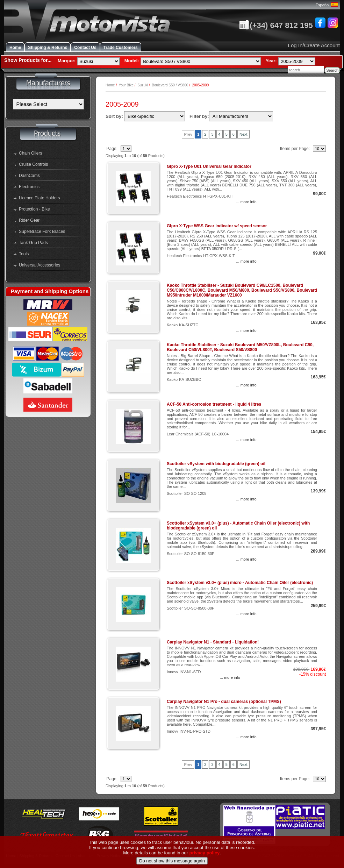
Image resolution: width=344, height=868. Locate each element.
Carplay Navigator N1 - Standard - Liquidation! (213, 642)
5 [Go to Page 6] (227, 134)
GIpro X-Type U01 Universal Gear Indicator (209, 166)
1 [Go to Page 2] (198, 134)
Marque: (67, 61)
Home (15, 48)
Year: (271, 61)
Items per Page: (296, 149)
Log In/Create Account (314, 45)
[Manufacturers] (48, 104)
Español (327, 5)
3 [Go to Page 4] (212, 134)
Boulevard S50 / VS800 (170, 85)
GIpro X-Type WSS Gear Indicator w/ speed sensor (217, 226)
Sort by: (114, 116)
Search (332, 70)
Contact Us (85, 48)
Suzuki (143, 85)
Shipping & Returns (48, 48)
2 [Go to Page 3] (205, 134)
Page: (112, 149)
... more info (246, 202)
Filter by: (199, 116)
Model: (132, 61)
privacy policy (205, 864)
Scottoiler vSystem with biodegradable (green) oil (216, 464)
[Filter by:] (241, 116)
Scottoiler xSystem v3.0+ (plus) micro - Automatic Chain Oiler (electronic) (240, 583)
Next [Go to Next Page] (243, 134)
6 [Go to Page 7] (234, 134)
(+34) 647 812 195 (276, 25)
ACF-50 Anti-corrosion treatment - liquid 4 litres (214, 404)
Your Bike (126, 85)
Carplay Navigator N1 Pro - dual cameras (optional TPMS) (224, 702)
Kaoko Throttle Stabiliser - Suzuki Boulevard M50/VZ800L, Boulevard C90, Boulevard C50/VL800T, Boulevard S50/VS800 (240, 347)
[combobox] (306, 70)
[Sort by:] (155, 116)
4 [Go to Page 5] (220, 134)
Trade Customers (121, 48)
